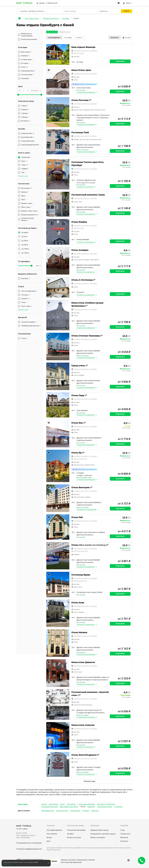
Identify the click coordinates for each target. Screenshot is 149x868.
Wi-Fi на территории (29, 291)
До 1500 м (25, 253)
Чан (24, 172)
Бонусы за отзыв (74, 837)
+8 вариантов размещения (86, 214)
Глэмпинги (95, 811)
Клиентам (51, 826)
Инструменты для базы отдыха (103, 834)
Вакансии (124, 837)
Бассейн (26, 299)
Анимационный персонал (31, 326)
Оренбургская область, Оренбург (85, 51)
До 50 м (24, 237)
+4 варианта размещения (86, 272)
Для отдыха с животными (106, 804)
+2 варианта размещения (86, 358)
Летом (62, 804)
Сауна (25, 165)
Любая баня (26, 157)
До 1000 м (25, 249)
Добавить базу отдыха (100, 830)
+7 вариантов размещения (86, 92)
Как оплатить (52, 834)
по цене (80, 38)
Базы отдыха (23, 804)
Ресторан (26, 295)
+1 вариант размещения (85, 187)
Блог (49, 841)
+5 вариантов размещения (86, 654)
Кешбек (70, 834)
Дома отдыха (54, 804)
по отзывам (68, 38)
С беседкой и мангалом (49, 807)
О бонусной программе (76, 830)
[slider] (18, 95)
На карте (126, 38)
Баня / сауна (27, 306)
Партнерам (95, 826)
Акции (49, 837)
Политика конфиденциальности (29, 849)
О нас (123, 830)
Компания (124, 826)
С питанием (118, 807)
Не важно (25, 232)
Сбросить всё (52, 32)
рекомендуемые (54, 38)
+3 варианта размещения (86, 445)
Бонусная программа (76, 826)
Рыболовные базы (48, 811)
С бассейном (71, 804)
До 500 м (25, 245)
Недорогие (91, 807)
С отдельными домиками (86, 804)
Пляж (24, 302)
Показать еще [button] (23, 176)
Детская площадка (29, 322)
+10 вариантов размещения (86, 509)
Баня (24, 161)
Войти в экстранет (98, 837)
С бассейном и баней (105, 807)
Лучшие (44, 804)
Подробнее (120, 61)
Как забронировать (54, 830)
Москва (42, 3)
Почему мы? (125, 834)
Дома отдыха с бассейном (69, 807)
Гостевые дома (75, 811)
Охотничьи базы (62, 811)
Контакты (124, 841)
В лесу (24, 338)
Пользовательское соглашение (29, 843)
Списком (114, 38)
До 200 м (25, 241)
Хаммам (25, 169)
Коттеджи (86, 811)
